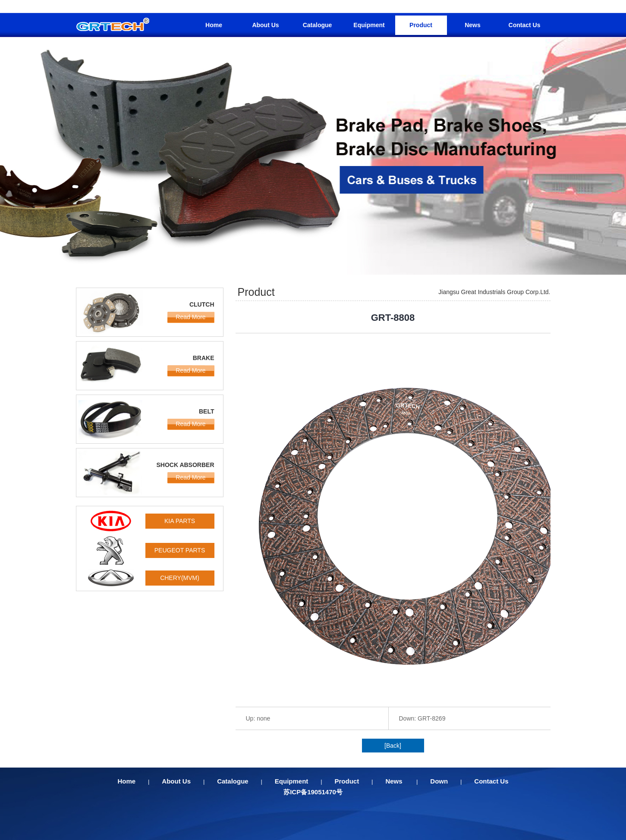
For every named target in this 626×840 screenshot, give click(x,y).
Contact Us (525, 25)
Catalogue (318, 25)
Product (421, 25)
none (263, 718)
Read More (190, 317)
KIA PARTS (180, 521)
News (473, 25)
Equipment (369, 25)
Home (214, 25)
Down (439, 781)
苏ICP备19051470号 (313, 792)
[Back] (393, 746)
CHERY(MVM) (180, 578)
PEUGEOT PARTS (180, 550)
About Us (265, 25)
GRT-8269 (431, 718)
